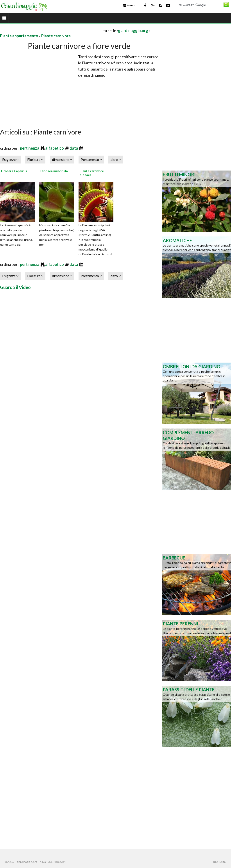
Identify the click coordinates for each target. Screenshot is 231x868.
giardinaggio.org (133, 31)
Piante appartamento (19, 36)
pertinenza (30, 148)
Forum (129, 5)
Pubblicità (218, 862)
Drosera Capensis (14, 171)
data (74, 148)
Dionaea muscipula (54, 171)
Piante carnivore (56, 36)
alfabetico (55, 148)
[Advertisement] (51, 30)
